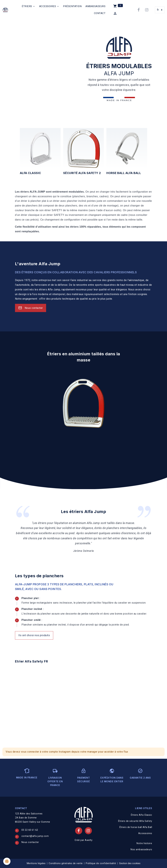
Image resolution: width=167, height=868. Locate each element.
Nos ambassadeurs (141, 850)
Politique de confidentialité (101, 863)
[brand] (6, 10)
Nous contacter (31, 308)
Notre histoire (144, 843)
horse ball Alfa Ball (124, 173)
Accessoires (48, 6)
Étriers (27, 6)
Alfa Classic (30, 173)
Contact (100, 13)
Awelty (89, 840)
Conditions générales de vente (66, 863)
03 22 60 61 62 (30, 830)
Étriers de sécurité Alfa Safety (135, 821)
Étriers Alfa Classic (141, 815)
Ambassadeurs (95, 6)
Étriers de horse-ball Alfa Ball (136, 827)
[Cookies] (7, 861)
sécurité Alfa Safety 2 (82, 173)
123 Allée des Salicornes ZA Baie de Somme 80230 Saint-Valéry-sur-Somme (33, 818)
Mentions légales (36, 863)
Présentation (72, 6)
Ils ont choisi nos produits (34, 635)
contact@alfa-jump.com (35, 836)
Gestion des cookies (130, 863)
